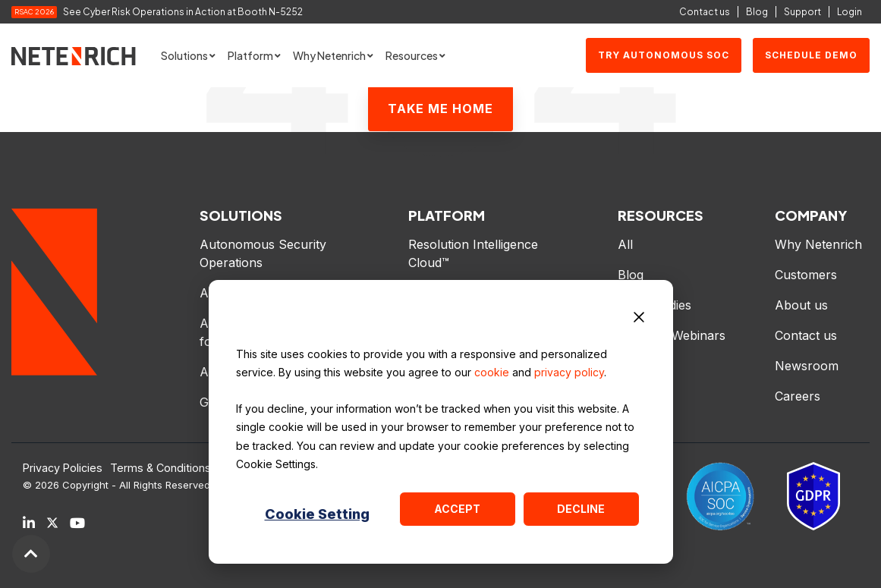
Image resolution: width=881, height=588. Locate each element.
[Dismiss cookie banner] (639, 319)
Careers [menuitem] (798, 396)
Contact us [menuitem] (806, 335)
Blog (757, 12)
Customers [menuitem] (806, 275)
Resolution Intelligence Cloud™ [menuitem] (475, 253)
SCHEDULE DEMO (811, 55)
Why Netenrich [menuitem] (818, 244)
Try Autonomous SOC (664, 55)
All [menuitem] (625, 244)
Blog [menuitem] (631, 275)
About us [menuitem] (801, 305)
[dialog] (441, 422)
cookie (492, 372)
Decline (581, 509)
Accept (457, 509)
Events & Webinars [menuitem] (672, 335)
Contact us (705, 12)
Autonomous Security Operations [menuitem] (265, 253)
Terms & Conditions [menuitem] (160, 468)
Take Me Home (440, 108)
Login (850, 12)
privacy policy (569, 372)
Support (802, 12)
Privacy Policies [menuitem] (63, 468)
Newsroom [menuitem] (807, 366)
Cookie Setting (317, 514)
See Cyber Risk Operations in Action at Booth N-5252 (183, 12)
